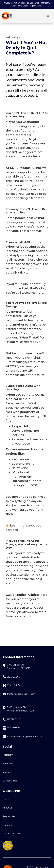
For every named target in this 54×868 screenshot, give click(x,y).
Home (6, 799)
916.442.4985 (13, 677)
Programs (8, 825)
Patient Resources (12, 834)
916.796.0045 (14, 728)
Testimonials (9, 816)
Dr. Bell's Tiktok (11, 781)
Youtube (7, 772)
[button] (48, 16)
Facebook (8, 764)
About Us (8, 808)
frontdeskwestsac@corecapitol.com (25, 736)
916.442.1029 (14, 685)
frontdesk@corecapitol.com (21, 694)
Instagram (8, 755)
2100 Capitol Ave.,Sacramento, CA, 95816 (19, 666)
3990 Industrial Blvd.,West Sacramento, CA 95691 (21, 709)
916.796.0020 (13, 719)
